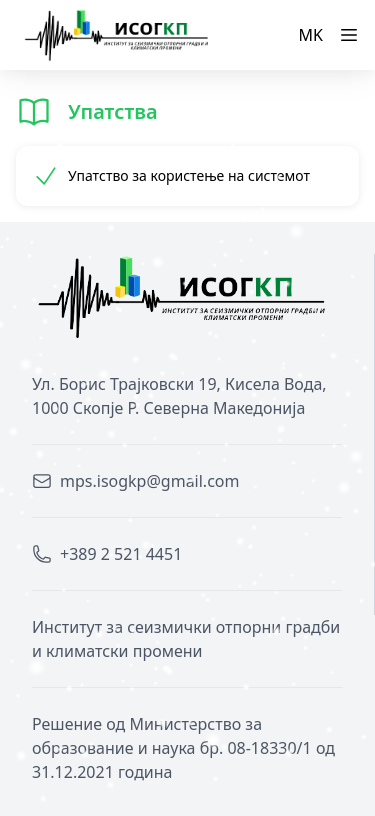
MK (311, 35)
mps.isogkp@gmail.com (149, 481)
